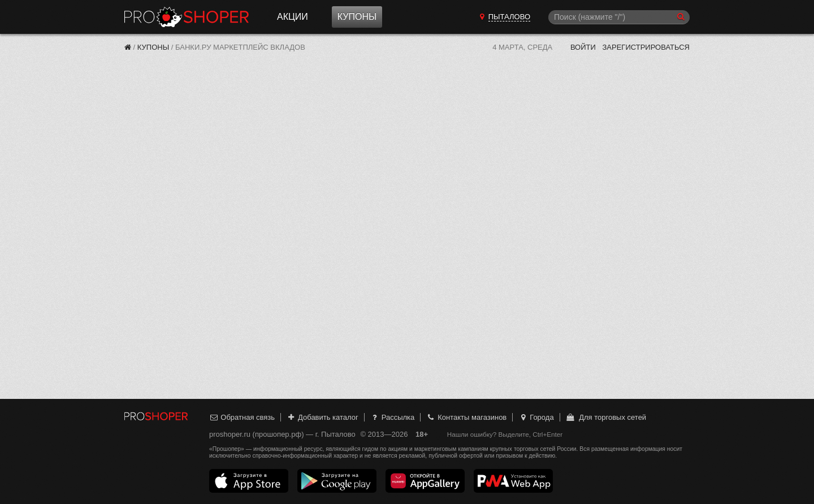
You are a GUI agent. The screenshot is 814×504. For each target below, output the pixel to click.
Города (536, 417)
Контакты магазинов (466, 417)
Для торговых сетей (606, 417)
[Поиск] (619, 17)
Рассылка (392, 417)
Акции (293, 17)
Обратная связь (242, 417)
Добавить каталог (322, 417)
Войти (583, 47)
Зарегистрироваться (646, 47)
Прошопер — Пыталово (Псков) (187, 17)
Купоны (357, 17)
